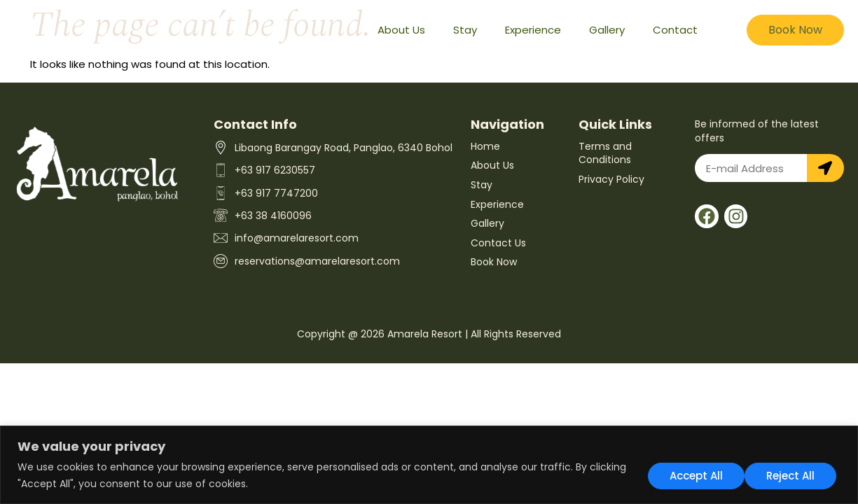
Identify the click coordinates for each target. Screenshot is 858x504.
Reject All (692, 475)
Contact (675, 30)
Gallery (607, 30)
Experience (533, 30)
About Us (401, 30)
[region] (429, 465)
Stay (465, 30)
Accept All (792, 475)
